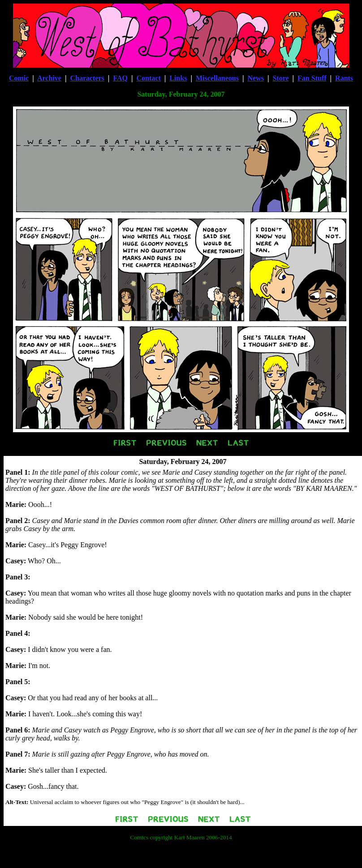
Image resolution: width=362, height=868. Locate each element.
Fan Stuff (312, 78)
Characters (87, 78)
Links (178, 78)
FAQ (120, 78)
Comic (19, 78)
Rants (344, 78)
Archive (49, 78)
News (255, 78)
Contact (149, 78)
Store (280, 78)
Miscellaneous (217, 78)
